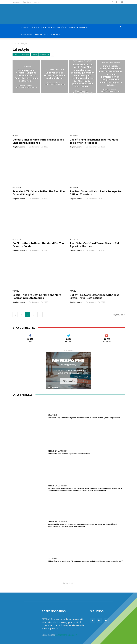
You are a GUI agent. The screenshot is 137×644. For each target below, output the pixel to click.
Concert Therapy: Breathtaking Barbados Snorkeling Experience (38, 141)
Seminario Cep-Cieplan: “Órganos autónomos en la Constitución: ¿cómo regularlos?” (84, 418)
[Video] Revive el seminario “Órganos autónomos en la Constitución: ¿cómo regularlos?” (85, 561)
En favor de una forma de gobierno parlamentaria (69, 454)
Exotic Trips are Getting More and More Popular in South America (37, 296)
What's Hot (45, 55)
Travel (35, 55)
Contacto (38, 2)
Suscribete (27, 2)
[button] (121, 28)
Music (16, 55)
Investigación (58, 27)
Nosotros (16, 2)
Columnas (26, 67)
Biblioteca (39, 27)
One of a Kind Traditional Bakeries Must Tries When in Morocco (94, 141)
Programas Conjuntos (35, 35)
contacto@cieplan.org (66, 635)
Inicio (25, 27)
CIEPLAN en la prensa (54, 69)
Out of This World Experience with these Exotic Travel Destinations (94, 296)
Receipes (25, 55)
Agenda (55, 35)
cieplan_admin (19, 147)
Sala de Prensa (78, 27)
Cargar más (69, 583)
